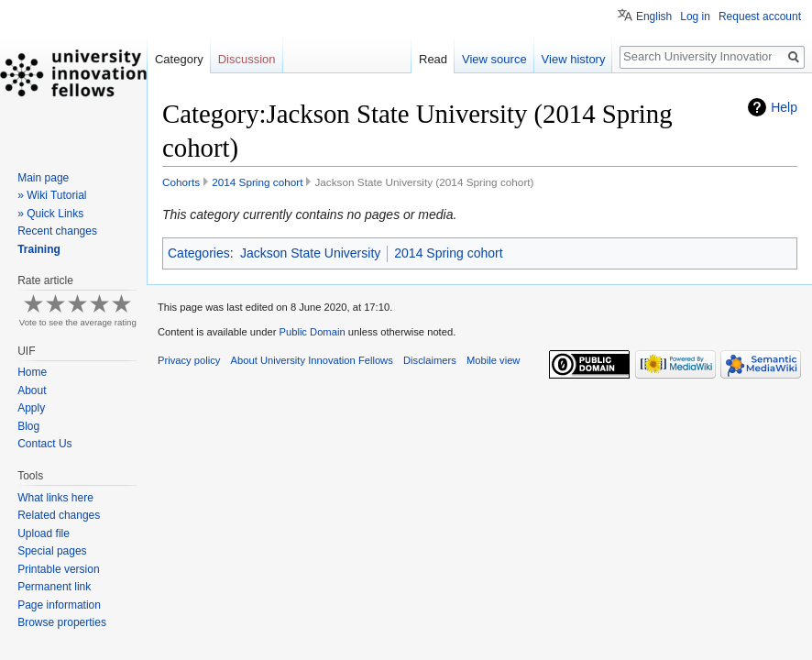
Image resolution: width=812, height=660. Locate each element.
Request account (760, 16)
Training (39, 249)
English (654, 16)
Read (433, 59)
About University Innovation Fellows (312, 360)
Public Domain (312, 332)
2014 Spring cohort (257, 182)
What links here (55, 498)
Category (179, 59)
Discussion (247, 59)
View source (494, 59)
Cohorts (181, 182)
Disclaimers (430, 360)
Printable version (58, 569)
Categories (199, 253)
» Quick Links (50, 214)
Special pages (52, 551)
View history (574, 59)
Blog (28, 426)
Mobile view (493, 360)
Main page (43, 178)
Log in (695, 16)
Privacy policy (189, 360)
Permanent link (54, 587)
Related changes (59, 515)
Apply (31, 408)
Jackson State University (310, 253)
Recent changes (57, 231)
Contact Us (44, 444)
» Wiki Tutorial (52, 195)
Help (784, 107)
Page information (59, 605)
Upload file (44, 533)
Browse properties (62, 622)
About (32, 390)
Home (32, 372)
